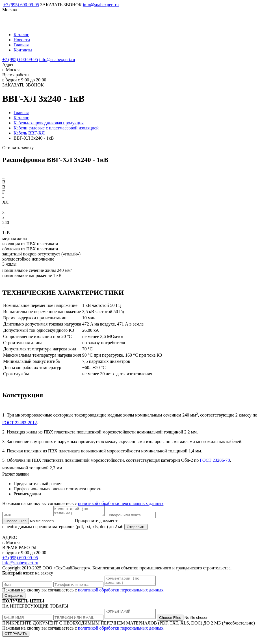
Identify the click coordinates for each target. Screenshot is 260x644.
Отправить (136, 529)
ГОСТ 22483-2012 (19, 423)
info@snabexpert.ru (101, 5)
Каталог (21, 35)
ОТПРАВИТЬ (16, 639)
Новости (22, 40)
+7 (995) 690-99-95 (21, 5)
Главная (21, 45)
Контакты (23, 50)
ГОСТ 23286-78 (215, 460)
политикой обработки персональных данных (121, 503)
